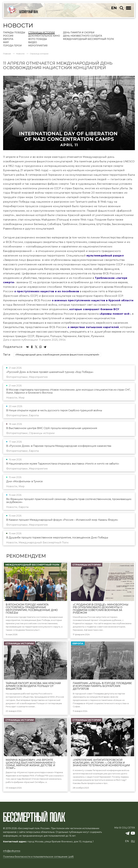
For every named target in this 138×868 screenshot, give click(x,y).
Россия (8, 36)
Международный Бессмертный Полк (88, 39)
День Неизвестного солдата (83, 36)
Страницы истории (42, 33)
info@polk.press (12, 851)
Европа (8, 39)
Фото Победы (38, 39)
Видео (33, 42)
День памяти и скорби (79, 33)
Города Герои (12, 46)
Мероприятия (38, 46)
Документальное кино (44, 36)
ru (133, 841)
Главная (7, 54)
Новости (20, 54)
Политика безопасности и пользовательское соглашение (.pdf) (38, 857)
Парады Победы (14, 33)
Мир (6, 42)
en (114, 8)
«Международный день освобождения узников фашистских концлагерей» (57, 355)
